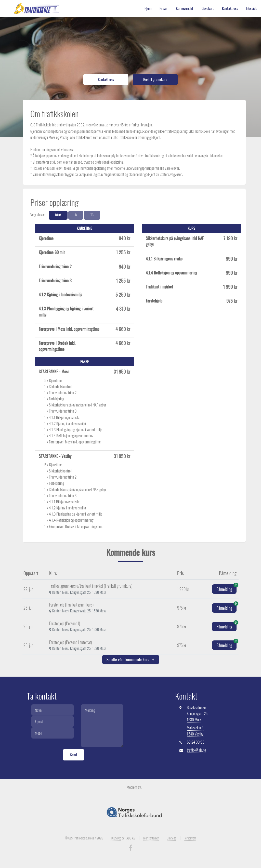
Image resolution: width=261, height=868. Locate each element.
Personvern (190, 838)
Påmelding (226, 588)
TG (92, 215)
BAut (58, 215)
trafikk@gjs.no (196, 750)
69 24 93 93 (195, 742)
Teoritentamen (151, 838)
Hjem (148, 8)
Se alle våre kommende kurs (131, 660)
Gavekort (208, 8)
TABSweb (116, 838)
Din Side (171, 838)
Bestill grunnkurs (155, 79)
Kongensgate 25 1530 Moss (197, 716)
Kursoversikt (185, 8)
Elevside (252, 8)
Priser (164, 8)
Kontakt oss (230, 8)
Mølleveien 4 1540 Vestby (195, 731)
